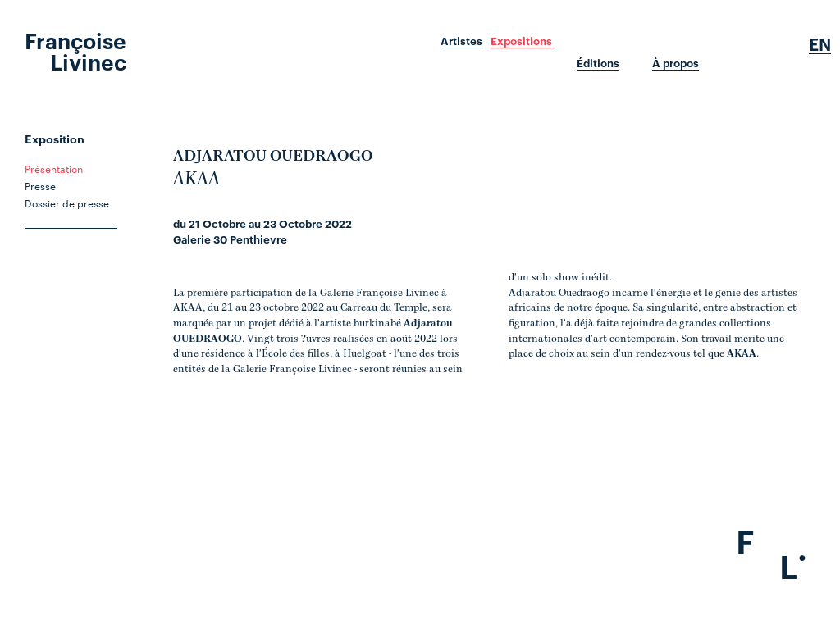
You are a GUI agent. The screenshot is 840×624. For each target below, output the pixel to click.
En (820, 44)
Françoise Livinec (75, 50)
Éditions (598, 63)
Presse (40, 185)
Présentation (54, 168)
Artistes (461, 41)
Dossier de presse (67, 203)
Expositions (521, 41)
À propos (676, 63)
